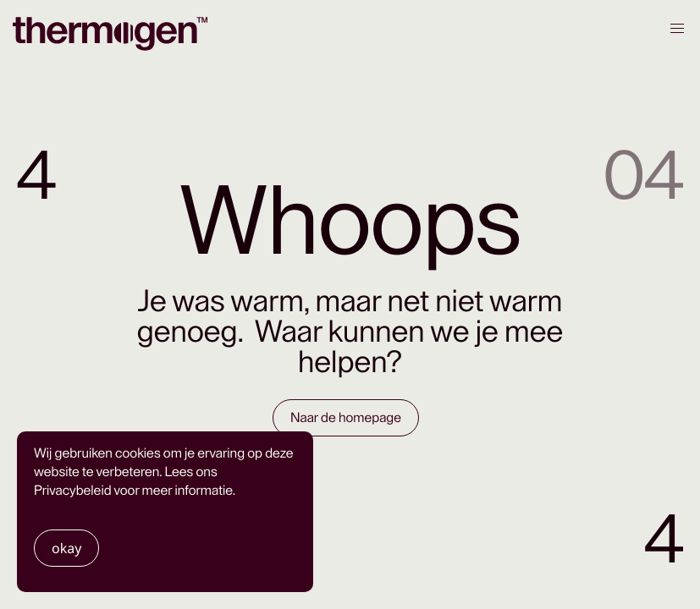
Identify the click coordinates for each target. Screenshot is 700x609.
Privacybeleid (73, 491)
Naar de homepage (346, 418)
